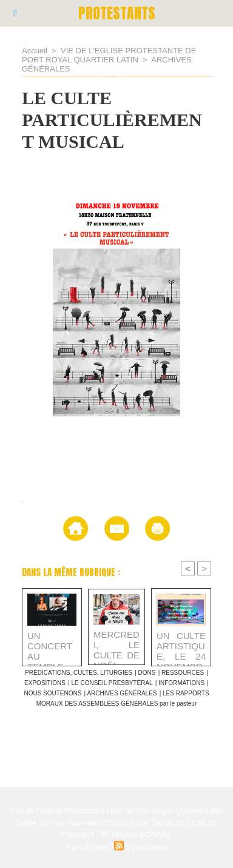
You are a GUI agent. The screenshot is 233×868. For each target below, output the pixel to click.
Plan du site (87, 847)
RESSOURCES (183, 673)
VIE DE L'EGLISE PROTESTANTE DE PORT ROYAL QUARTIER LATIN (109, 55)
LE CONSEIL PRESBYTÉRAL (112, 683)
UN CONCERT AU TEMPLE (50, 646)
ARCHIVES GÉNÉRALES (122, 693)
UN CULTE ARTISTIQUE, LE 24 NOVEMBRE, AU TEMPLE (181, 646)
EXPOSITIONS (45, 683)
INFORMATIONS (181, 683)
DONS (147, 673)
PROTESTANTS (117, 13)
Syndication (147, 847)
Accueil (35, 51)
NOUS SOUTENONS (52, 693)
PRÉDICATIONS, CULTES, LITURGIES (79, 673)
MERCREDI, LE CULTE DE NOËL (116, 644)
